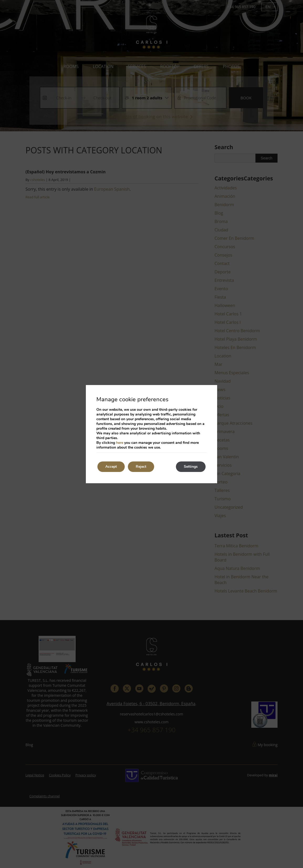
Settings (191, 467)
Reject (141, 467)
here (120, 443)
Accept (111, 467)
